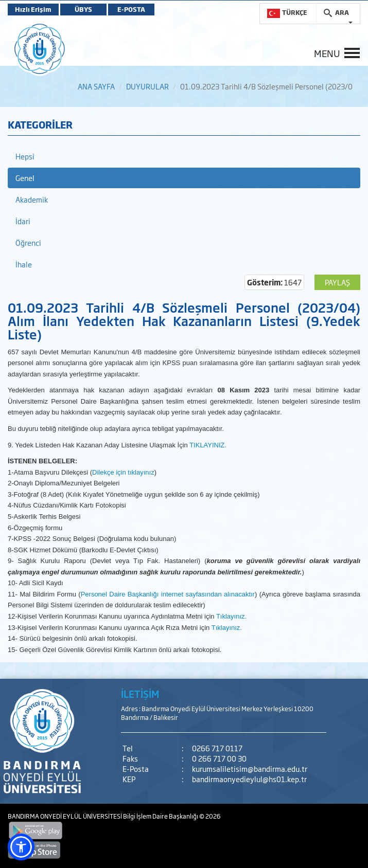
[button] (21, 847)
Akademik (32, 199)
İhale (24, 264)
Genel (25, 178)
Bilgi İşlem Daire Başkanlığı (161, 816)
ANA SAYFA (96, 86)
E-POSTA (131, 9)
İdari (23, 221)
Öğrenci (28, 242)
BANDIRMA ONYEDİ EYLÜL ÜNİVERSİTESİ (65, 816)
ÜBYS (83, 9)
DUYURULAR (147, 86)
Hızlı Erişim (33, 9)
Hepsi (25, 156)
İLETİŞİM (140, 694)
